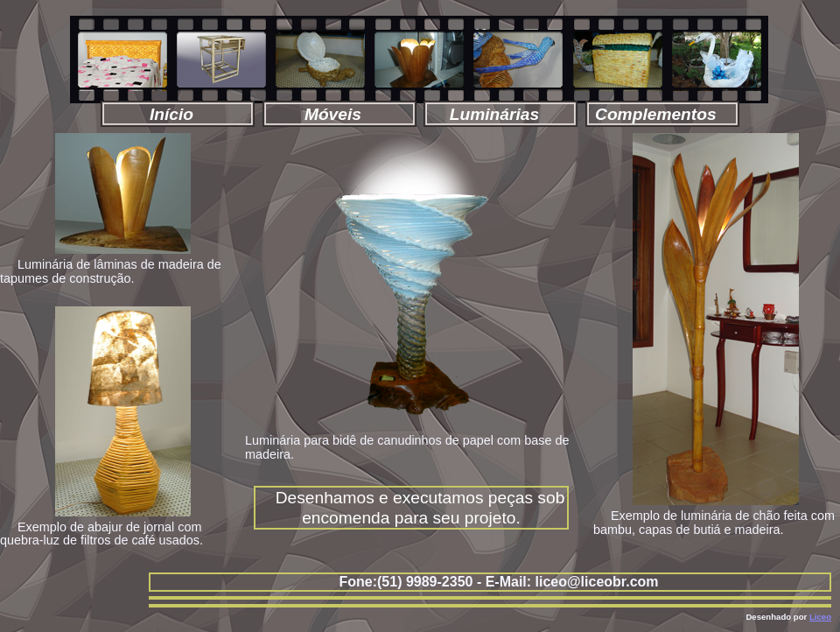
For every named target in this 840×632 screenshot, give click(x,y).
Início (176, 114)
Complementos (660, 114)
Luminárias (499, 114)
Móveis (338, 114)
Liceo (820, 617)
